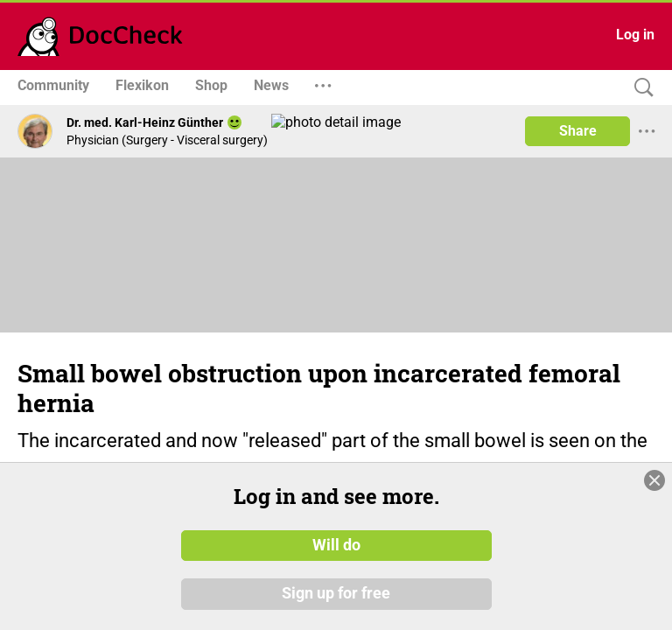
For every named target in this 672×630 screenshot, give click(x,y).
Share (578, 131)
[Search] (640, 88)
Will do (336, 545)
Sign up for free (336, 594)
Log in (635, 35)
